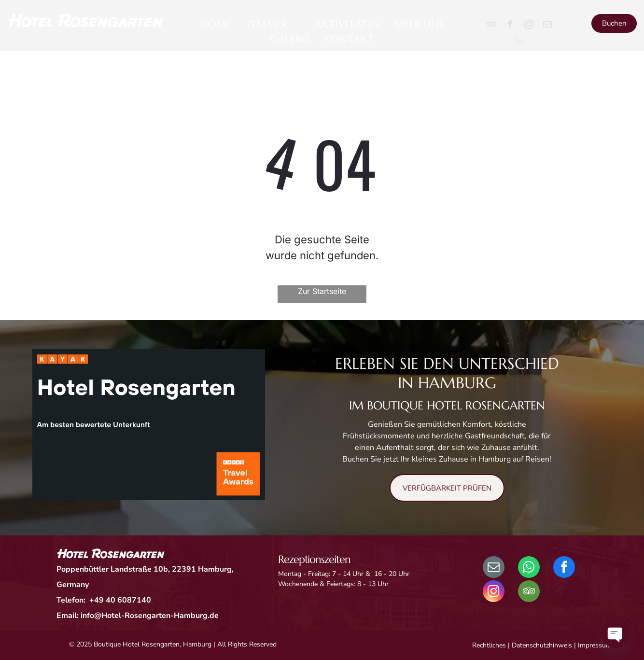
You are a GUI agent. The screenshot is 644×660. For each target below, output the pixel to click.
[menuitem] (216, 25)
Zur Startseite (322, 291)
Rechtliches (489, 645)
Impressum (595, 645)
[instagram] (529, 26)
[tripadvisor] (491, 26)
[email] (547, 26)
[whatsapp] (529, 568)
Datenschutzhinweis (542, 645)
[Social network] (519, 42)
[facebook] (510, 26)
